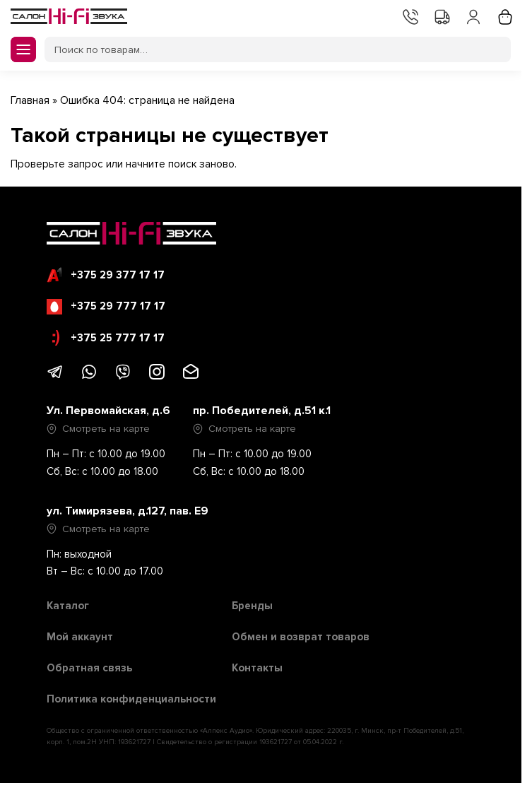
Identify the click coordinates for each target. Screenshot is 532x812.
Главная (30, 100)
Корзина (504, 16)
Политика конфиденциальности (131, 699)
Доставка (441, 16)
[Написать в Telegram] (55, 377)
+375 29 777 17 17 (106, 307)
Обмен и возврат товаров (301, 637)
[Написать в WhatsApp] (89, 377)
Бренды (252, 606)
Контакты (409, 16)
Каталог (68, 606)
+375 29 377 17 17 (106, 275)
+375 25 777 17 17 (108, 338)
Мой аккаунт (472, 16)
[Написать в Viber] (123, 377)
